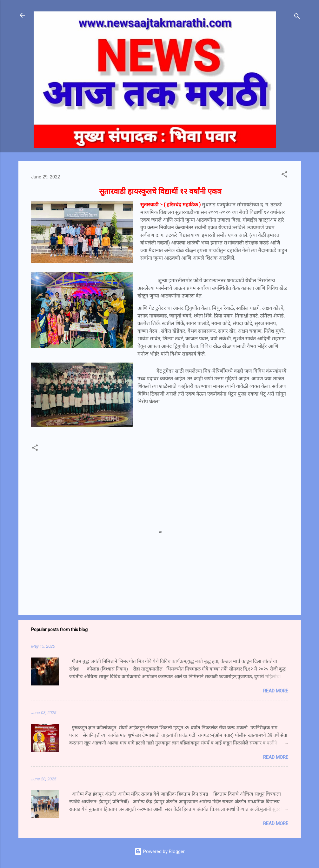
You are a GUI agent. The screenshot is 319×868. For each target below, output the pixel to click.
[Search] (297, 17)
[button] (284, 175)
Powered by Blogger (159, 851)
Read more (276, 691)
